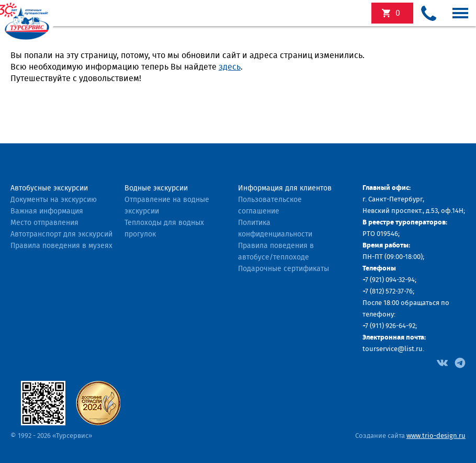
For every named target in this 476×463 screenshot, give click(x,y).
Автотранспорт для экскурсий (61, 234)
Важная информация (47, 211)
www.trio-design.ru (436, 436)
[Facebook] (442, 362)
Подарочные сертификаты (284, 269)
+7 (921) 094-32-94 (389, 280)
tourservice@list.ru (393, 349)
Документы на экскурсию (54, 200)
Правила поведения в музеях (61, 246)
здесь (230, 67)
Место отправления (44, 223)
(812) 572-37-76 (391, 292)
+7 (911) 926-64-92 (389, 326)
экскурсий (398, 13)
